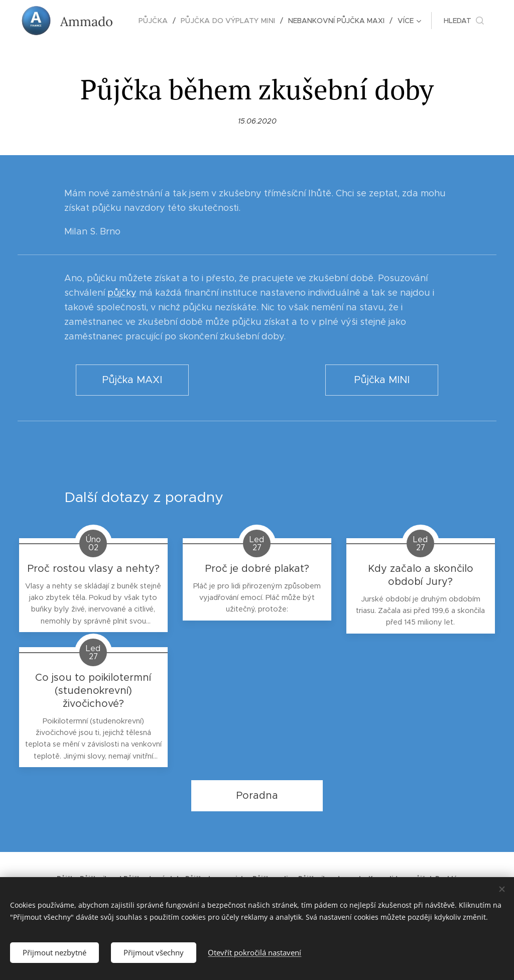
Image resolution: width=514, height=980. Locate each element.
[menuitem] (159, 21)
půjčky (122, 293)
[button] (464, 21)
